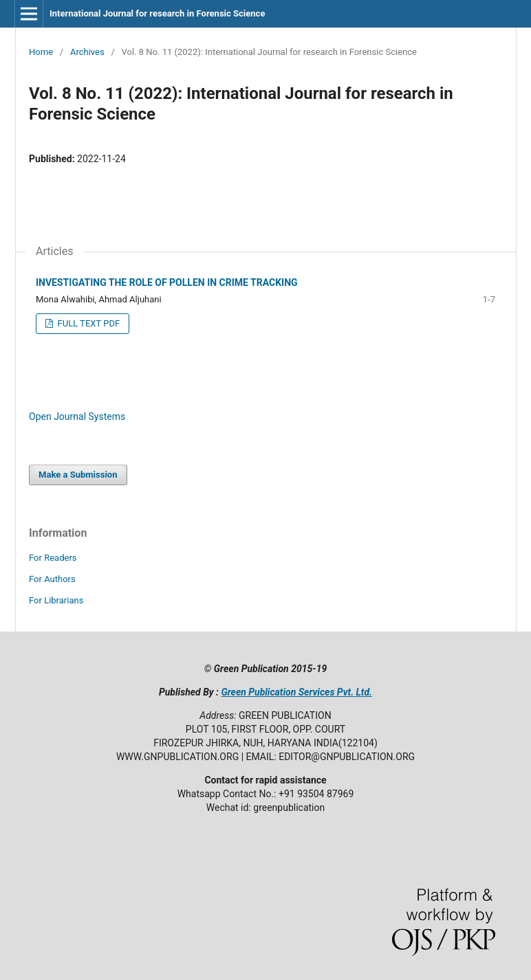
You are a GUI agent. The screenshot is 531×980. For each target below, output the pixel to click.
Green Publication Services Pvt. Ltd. (296, 692)
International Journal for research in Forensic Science (157, 13)
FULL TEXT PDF (87, 323)
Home (41, 52)
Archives (87, 52)
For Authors (52, 579)
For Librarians (56, 600)
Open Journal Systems (77, 416)
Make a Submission (78, 475)
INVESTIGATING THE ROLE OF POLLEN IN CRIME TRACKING (167, 282)
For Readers (53, 558)
